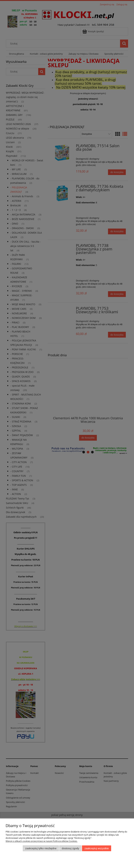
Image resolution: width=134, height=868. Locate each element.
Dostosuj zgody (70, 848)
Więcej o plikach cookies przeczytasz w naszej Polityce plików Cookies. (42, 841)
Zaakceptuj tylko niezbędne (41, 848)
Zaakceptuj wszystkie (97, 848)
